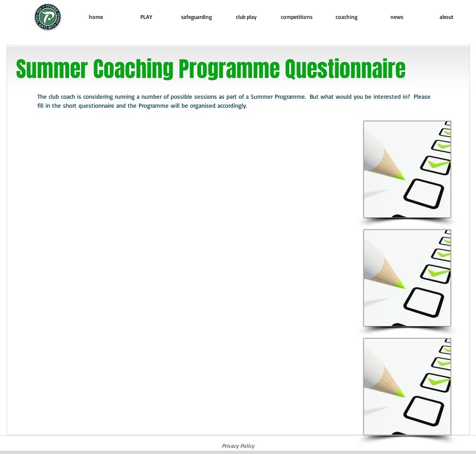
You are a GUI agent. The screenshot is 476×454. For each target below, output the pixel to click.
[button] (146, 17)
